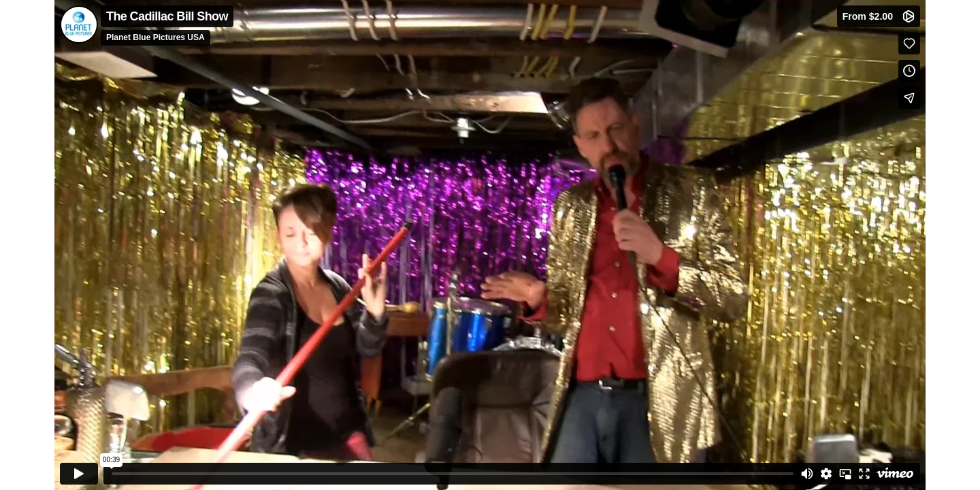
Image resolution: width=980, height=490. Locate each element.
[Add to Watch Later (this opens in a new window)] (909, 71)
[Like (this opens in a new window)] (909, 44)
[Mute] (807, 474)
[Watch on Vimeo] (895, 474)
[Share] (909, 98)
